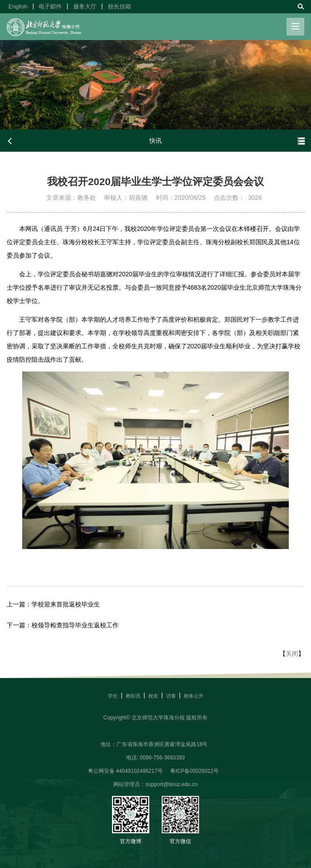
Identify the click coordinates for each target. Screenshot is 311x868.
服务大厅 (85, 6)
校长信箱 (120, 6)
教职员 (133, 696)
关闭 (292, 654)
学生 (113, 696)
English (18, 6)
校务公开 (194, 696)
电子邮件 (50, 6)
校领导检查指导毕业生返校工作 (75, 625)
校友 (153, 696)
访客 (171, 696)
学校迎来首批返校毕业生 (66, 604)
